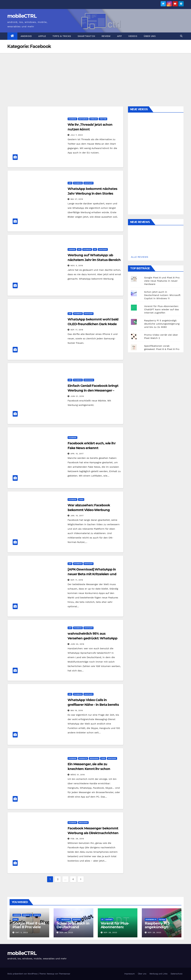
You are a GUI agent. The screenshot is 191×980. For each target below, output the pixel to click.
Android (26, 36)
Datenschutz (177, 974)
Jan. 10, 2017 (77, 516)
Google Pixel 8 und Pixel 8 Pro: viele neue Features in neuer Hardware (162, 281)
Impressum (130, 974)
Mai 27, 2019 (77, 199)
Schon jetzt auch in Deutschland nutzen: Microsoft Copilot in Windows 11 (162, 295)
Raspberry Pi (151, 919)
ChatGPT (109, 919)
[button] (181, 36)
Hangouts (83, 758)
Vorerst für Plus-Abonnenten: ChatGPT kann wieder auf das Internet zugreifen (162, 309)
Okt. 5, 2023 (22, 932)
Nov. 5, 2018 (77, 266)
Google (37, 915)
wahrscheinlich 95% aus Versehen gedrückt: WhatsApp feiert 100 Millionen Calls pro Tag (93, 638)
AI (58, 919)
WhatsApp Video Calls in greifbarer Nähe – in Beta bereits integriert (93, 705)
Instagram (83, 119)
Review (106, 36)
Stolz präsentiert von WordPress (23, 974)
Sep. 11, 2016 (77, 580)
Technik (162, 919)
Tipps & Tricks (62, 36)
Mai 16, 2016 (77, 710)
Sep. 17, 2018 (77, 330)
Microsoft (66, 919)
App (120, 36)
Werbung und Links (158, 974)
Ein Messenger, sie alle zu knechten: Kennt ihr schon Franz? (89, 769)
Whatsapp (89, 183)
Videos (133, 36)
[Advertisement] (96, 75)
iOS (95, 249)
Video (81, 499)
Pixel (16, 919)
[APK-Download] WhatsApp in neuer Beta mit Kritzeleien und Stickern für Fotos (92, 574)
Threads (94, 119)
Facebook (72, 119)
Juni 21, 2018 (77, 396)
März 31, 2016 (78, 775)
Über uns (150, 36)
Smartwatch (86, 36)
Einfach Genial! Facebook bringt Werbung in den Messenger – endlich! (93, 390)
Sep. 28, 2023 (66, 932)
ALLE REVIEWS (140, 257)
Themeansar (65, 974)
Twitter (103, 119)
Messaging (89, 380)
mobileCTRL (22, 16)
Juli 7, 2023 (77, 135)
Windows (77, 919)
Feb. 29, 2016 (77, 839)
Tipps (103, 758)
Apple (42, 36)
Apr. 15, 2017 (77, 454)
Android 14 (27, 915)
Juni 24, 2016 (77, 644)
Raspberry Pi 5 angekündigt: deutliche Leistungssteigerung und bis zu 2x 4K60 (162, 324)
